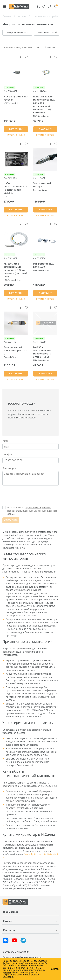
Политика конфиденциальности (22, 957)
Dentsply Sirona (32, 854)
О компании (10, 912)
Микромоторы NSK (17, 32)
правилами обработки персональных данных (29, 509)
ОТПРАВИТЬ (11, 520)
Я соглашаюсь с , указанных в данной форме (32, 511)
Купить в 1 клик (16, 135)
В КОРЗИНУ (16, 129)
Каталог (8, 921)
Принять (54, 969)
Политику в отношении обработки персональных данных (24, 970)
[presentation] (27, 496)
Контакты (9, 930)
